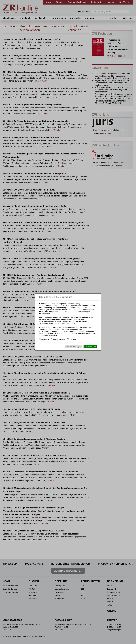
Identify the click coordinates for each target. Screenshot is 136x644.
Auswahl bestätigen (73, 347)
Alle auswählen (90, 347)
